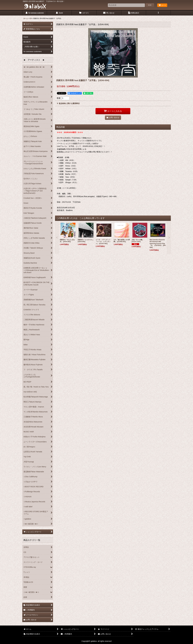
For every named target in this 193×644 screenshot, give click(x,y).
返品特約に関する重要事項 (68, 103)
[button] (158, 13)
